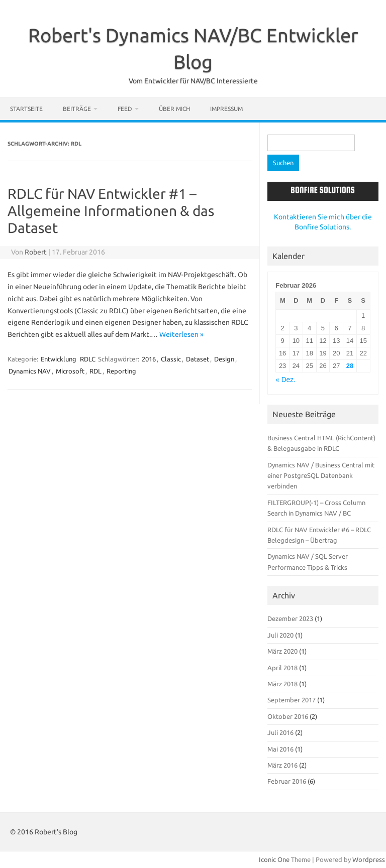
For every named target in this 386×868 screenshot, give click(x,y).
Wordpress (369, 859)
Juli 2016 (280, 732)
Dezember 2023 (290, 618)
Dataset (198, 359)
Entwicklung (59, 359)
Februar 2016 (287, 781)
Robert (36, 252)
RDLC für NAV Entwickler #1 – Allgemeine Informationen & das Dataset (111, 210)
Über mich (174, 109)
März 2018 (282, 684)
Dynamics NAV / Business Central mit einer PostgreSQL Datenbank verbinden (321, 476)
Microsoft (70, 371)
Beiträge (77, 109)
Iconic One (274, 859)
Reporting (121, 371)
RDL (95, 371)
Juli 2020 (280, 635)
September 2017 (292, 700)
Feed (125, 109)
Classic (171, 359)
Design (224, 359)
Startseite (26, 109)
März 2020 (282, 651)
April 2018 (282, 668)
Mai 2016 (280, 749)
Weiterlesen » (181, 334)
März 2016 (282, 765)
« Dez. (285, 380)
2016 (149, 359)
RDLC (88, 359)
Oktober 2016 (288, 716)
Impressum (226, 109)
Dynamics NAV (30, 371)
